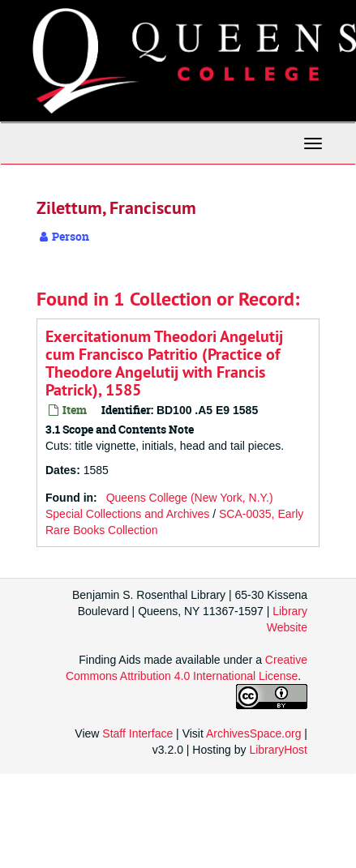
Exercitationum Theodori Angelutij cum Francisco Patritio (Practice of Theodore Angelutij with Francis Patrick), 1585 (164, 363)
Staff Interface (137, 733)
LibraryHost (278, 750)
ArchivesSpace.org (254, 733)
